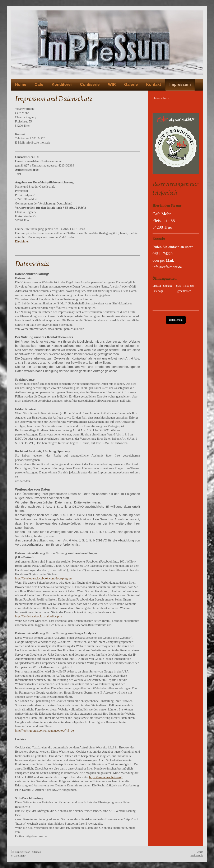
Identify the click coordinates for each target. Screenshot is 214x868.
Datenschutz (176, 320)
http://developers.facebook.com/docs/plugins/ (44, 578)
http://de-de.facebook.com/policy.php (38, 616)
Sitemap (36, 852)
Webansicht (197, 855)
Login (200, 852)
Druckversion (21, 852)
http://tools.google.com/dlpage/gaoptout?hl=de (44, 730)
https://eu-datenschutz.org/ (106, 777)
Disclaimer (22, 241)
